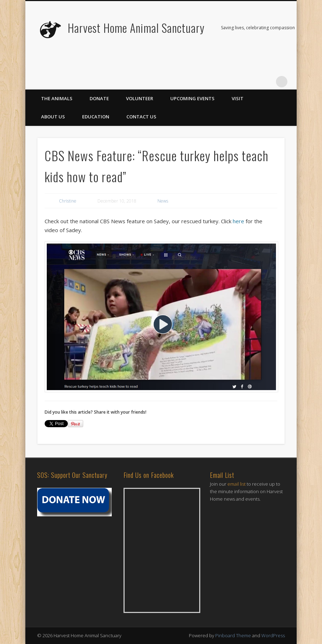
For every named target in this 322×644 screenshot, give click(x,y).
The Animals (57, 98)
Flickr (252, 82)
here (238, 221)
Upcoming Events (192, 98)
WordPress (273, 635)
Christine (68, 201)
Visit (238, 98)
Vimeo (267, 82)
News (163, 201)
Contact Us (141, 117)
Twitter (238, 82)
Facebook (223, 82)
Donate (99, 98)
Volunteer (140, 98)
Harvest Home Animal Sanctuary (136, 28)
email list (237, 484)
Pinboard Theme (233, 635)
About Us (53, 117)
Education (96, 117)
